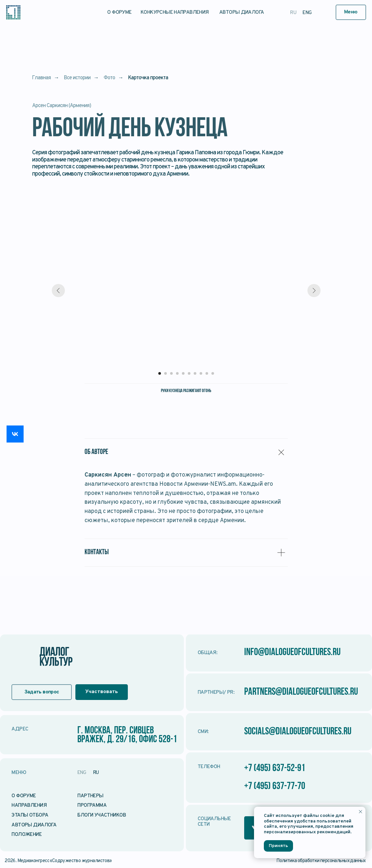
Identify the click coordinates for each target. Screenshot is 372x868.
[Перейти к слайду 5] (183, 373)
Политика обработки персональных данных (321, 861)
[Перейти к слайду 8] (201, 373)
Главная (41, 78)
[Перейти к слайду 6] (189, 373)
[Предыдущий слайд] (58, 291)
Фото (109, 78)
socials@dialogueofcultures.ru (298, 732)
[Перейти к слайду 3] (171, 373)
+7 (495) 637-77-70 (275, 787)
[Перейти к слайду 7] (195, 373)
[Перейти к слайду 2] (166, 373)
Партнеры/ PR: (216, 692)
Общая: (207, 653)
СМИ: (203, 732)
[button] (351, 12)
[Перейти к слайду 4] (177, 373)
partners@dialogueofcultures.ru (301, 692)
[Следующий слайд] (314, 291)
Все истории (77, 78)
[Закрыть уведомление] (361, 812)
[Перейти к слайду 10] (213, 373)
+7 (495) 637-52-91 (275, 769)
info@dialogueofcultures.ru (292, 653)
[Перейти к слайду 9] (207, 373)
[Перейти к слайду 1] (160, 373)
